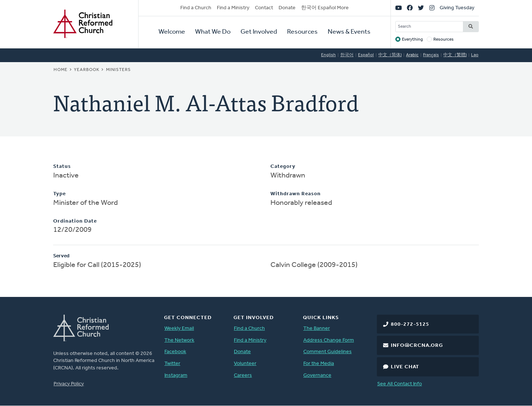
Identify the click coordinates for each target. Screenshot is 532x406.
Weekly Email (179, 329)
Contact (264, 8)
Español (366, 55)
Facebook (175, 352)
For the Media (319, 364)
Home (61, 70)
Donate (287, 8)
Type (59, 194)
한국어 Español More (325, 8)
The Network (179, 340)
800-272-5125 (410, 324)
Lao (475, 55)
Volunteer (245, 364)
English (328, 55)
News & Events (349, 32)
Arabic (412, 55)
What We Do (213, 32)
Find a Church (196, 8)
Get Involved (259, 32)
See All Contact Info (400, 384)
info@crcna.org (417, 346)
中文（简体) (390, 55)
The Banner (317, 329)
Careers (243, 375)
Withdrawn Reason (296, 194)
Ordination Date (75, 221)
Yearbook (87, 70)
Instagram (176, 375)
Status (62, 167)
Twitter (172, 364)
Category (283, 167)
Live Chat (405, 367)
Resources (302, 32)
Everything (412, 40)
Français (431, 55)
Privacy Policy (69, 384)
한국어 (347, 55)
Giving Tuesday (457, 8)
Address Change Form (329, 340)
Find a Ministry (233, 8)
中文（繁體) (455, 55)
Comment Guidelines (328, 352)
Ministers (118, 70)
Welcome (172, 32)
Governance (317, 375)
